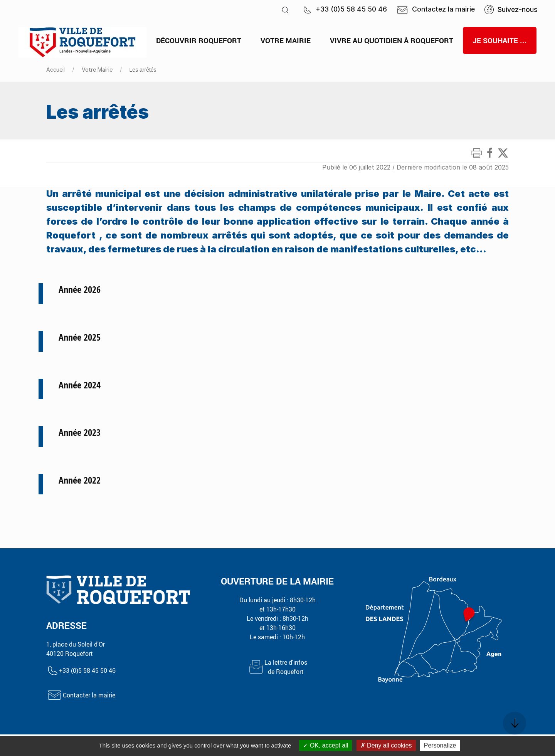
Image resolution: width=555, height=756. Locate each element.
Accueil (55, 70)
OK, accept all (325, 745)
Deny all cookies (386, 745)
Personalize (440, 745)
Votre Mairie (97, 70)
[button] (285, 10)
